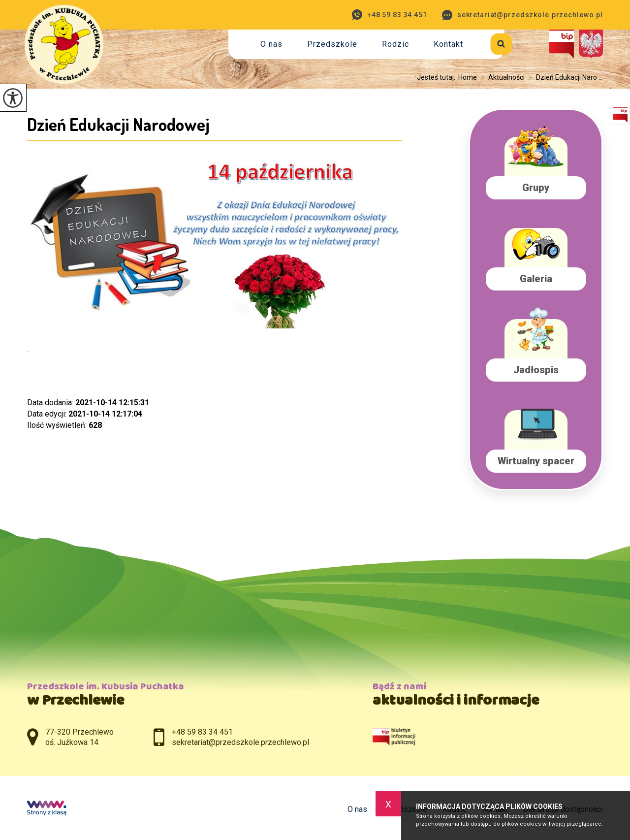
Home (468, 77)
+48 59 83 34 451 (390, 15)
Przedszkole (332, 44)
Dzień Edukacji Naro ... (564, 77)
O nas (271, 44)
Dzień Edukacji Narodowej (118, 124)
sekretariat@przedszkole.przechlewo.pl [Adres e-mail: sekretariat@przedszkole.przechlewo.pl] (240, 742)
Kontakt (448, 44)
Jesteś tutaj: (438, 77)
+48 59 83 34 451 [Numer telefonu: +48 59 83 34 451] (202, 732)
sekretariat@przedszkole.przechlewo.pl (522, 15)
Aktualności (501, 77)
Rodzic (395, 44)
